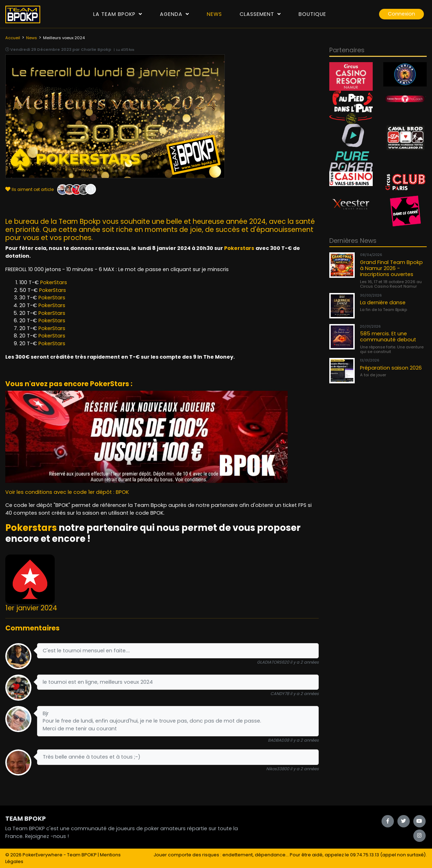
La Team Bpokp (118, 14)
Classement (260, 14)
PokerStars (54, 282)
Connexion (401, 14)
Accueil (13, 38)
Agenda (175, 14)
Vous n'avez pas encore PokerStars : (69, 384)
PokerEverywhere (43, 855)
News (214, 14)
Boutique (312, 14)
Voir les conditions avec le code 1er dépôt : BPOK (67, 492)
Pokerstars (239, 248)
